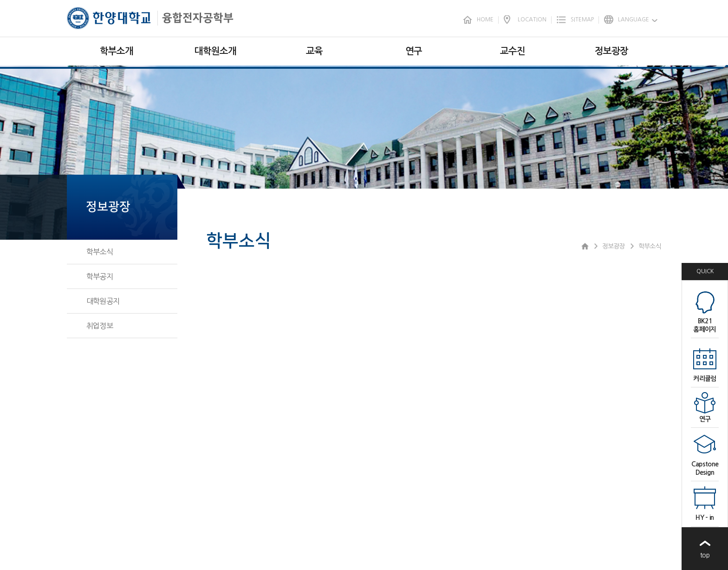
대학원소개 (215, 51)
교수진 (513, 51)
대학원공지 (103, 301)
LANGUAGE (634, 20)
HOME (485, 20)
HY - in (705, 518)
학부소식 (100, 252)
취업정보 (100, 326)
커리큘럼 (705, 379)
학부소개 (117, 51)
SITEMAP (582, 20)
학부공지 (100, 276)
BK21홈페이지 (705, 325)
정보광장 (611, 51)
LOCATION (532, 20)
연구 (414, 51)
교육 (314, 51)
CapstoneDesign (705, 468)
